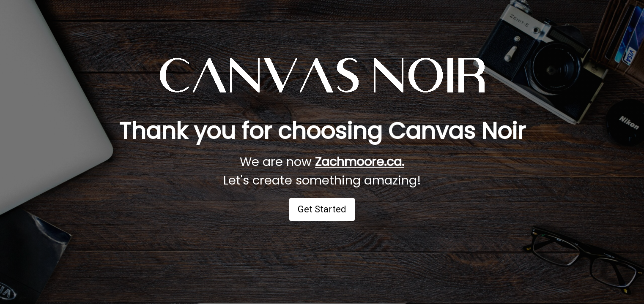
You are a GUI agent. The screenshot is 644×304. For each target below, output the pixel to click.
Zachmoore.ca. (360, 162)
